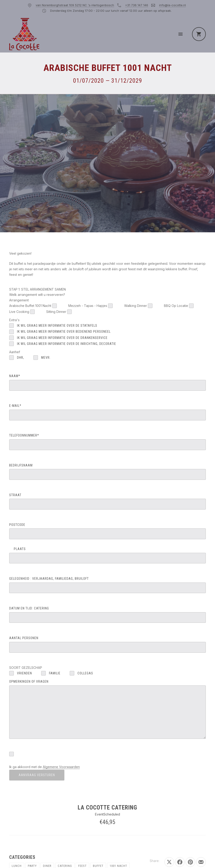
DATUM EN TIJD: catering (107, 615)
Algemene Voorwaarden (61, 767)
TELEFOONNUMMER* (107, 442)
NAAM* (107, 382)
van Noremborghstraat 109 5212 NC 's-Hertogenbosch (75, 5)
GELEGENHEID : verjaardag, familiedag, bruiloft (107, 585)
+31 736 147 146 (137, 5)
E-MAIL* (107, 412)
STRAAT (107, 501)
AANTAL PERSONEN (107, 644)
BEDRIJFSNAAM (107, 472)
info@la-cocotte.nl (172, 5)
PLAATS (107, 555)
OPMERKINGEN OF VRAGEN (107, 709)
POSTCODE (107, 531)
